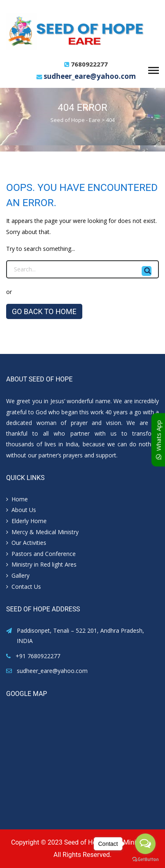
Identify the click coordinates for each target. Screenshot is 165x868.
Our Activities (29, 543)
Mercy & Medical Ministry (45, 532)
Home (20, 499)
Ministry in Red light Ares (44, 564)
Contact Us (26, 587)
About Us (24, 510)
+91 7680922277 (38, 656)
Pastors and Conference (44, 554)
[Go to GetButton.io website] (145, 860)
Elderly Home (29, 521)
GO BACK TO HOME (44, 311)
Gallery (20, 575)
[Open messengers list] (145, 844)
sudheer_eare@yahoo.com (90, 76)
